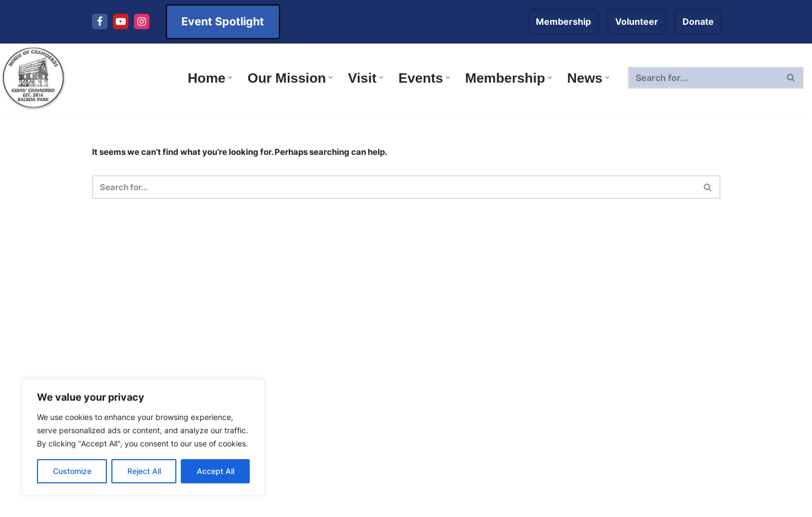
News (224, 303)
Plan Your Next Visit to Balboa (275, 324)
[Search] (703, 78)
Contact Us (439, 251)
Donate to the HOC (455, 292)
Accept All (216, 471)
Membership (563, 21)
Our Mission (441, 272)
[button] (220, 77)
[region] (143, 437)
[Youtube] (121, 21)
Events (226, 283)
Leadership (235, 344)
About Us (435, 313)
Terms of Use (444, 333)
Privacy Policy (444, 353)
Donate (698, 21)
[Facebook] (100, 21)
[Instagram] (142, 21)
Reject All (144, 471)
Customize (72, 471)
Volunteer (637, 21)
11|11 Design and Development (646, 503)
